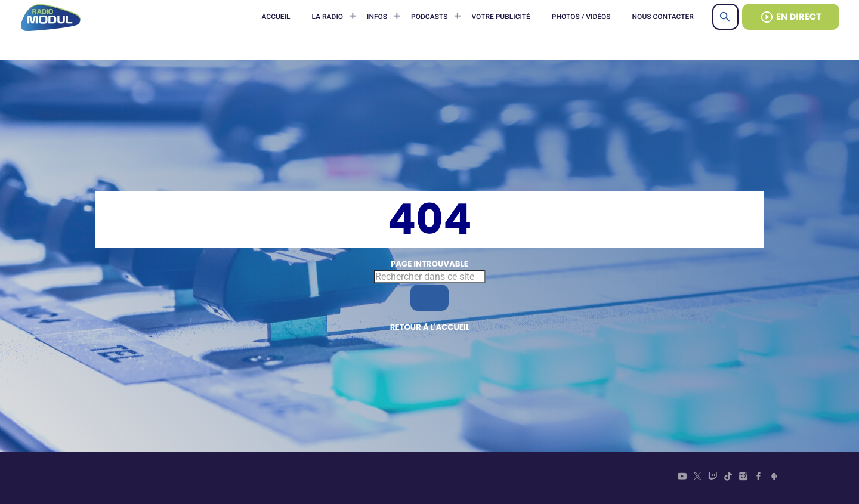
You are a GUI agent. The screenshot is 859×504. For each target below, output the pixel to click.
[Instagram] (743, 478)
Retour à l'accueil (430, 327)
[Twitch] (713, 478)
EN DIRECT (791, 17)
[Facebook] (759, 478)
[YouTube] (682, 478)
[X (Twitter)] (697, 478)
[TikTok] (728, 478)
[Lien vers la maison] (51, 17)
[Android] (774, 478)
